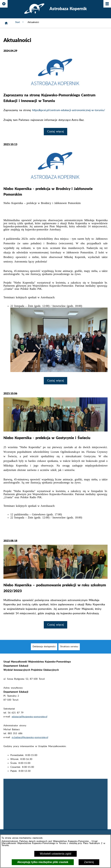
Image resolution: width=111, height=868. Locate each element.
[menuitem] (44, 652)
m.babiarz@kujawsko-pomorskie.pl (30, 743)
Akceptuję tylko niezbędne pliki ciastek (43, 862)
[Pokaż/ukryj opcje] (4, 4)
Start (20, 22)
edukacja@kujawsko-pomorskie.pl (29, 722)
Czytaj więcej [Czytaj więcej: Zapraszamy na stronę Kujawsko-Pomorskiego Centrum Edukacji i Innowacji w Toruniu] (55, 131)
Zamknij (89, 862)
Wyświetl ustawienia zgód (55, 854)
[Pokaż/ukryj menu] (107, 4)
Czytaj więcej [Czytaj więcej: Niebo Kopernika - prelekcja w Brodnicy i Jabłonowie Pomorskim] (55, 381)
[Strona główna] (6, 23)
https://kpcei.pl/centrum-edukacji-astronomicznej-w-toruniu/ (69, 110)
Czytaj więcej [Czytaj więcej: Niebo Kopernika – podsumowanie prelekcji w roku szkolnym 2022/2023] (55, 625)
